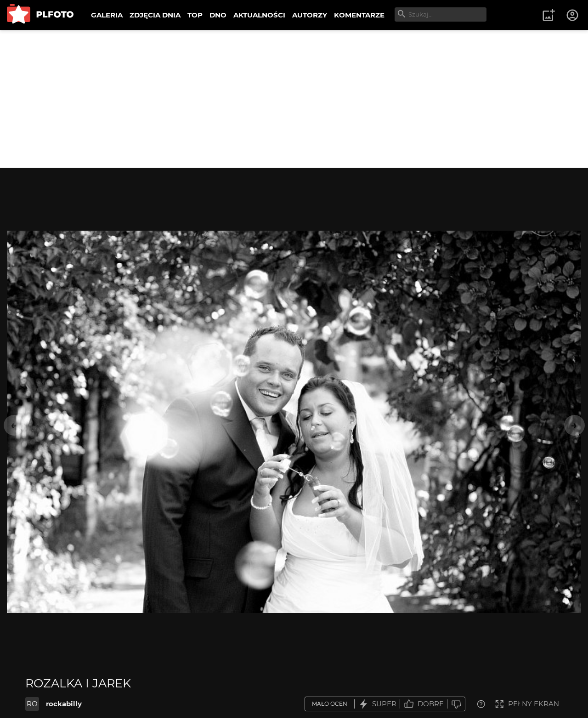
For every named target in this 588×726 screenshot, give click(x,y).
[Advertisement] (294, 99)
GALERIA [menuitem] (107, 15)
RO (32, 704)
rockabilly (64, 704)
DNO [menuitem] (218, 15)
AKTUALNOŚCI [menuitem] (259, 15)
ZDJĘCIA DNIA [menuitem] (155, 15)
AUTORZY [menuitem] (310, 15)
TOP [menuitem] (195, 15)
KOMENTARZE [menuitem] (359, 15)
